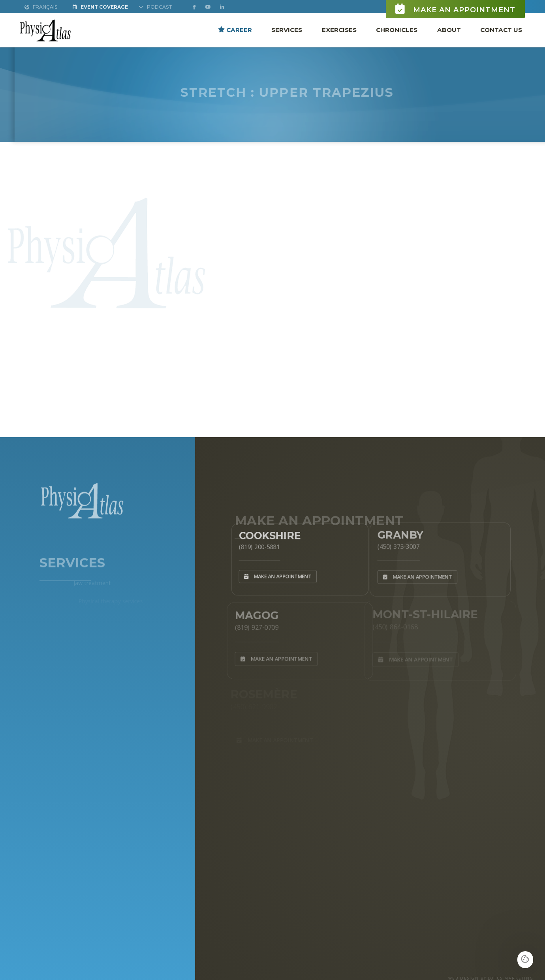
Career (235, 29)
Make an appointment (455, 9)
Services (287, 29)
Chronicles (397, 29)
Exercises (339, 29)
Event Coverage (100, 7)
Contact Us (501, 29)
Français (41, 7)
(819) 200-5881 (254, 545)
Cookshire (266, 532)
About (449, 29)
